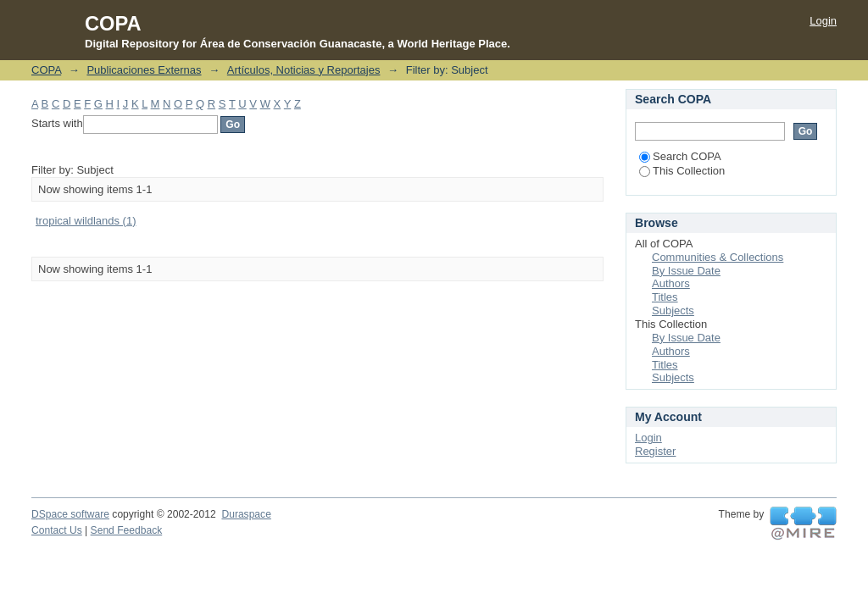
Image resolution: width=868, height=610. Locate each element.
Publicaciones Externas (144, 70)
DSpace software (70, 514)
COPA (46, 70)
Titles (665, 297)
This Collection (682, 171)
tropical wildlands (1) (86, 221)
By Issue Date (686, 271)
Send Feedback (127, 530)
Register (655, 451)
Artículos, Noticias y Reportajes (304, 70)
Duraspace (246, 514)
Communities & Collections (718, 257)
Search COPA (680, 156)
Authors (671, 283)
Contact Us (57, 530)
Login (823, 21)
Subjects (673, 311)
